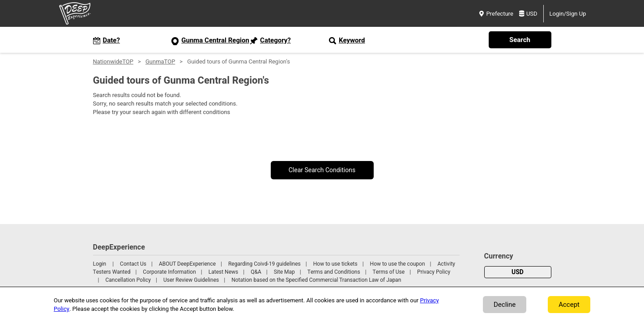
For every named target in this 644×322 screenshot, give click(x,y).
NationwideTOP (113, 61)
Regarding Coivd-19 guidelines (264, 264)
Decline (505, 305)
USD (528, 14)
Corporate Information (169, 272)
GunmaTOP (160, 61)
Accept (569, 305)
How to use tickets (335, 264)
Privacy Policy (434, 272)
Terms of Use (389, 272)
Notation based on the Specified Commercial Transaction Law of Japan (316, 280)
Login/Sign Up (568, 14)
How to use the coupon (398, 264)
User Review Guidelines (191, 280)
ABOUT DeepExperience (187, 264)
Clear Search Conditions (322, 170)
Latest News (224, 272)
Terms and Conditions (334, 272)
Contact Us (133, 264)
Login (100, 264)
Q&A (256, 272)
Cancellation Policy (128, 280)
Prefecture (496, 14)
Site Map (284, 272)
